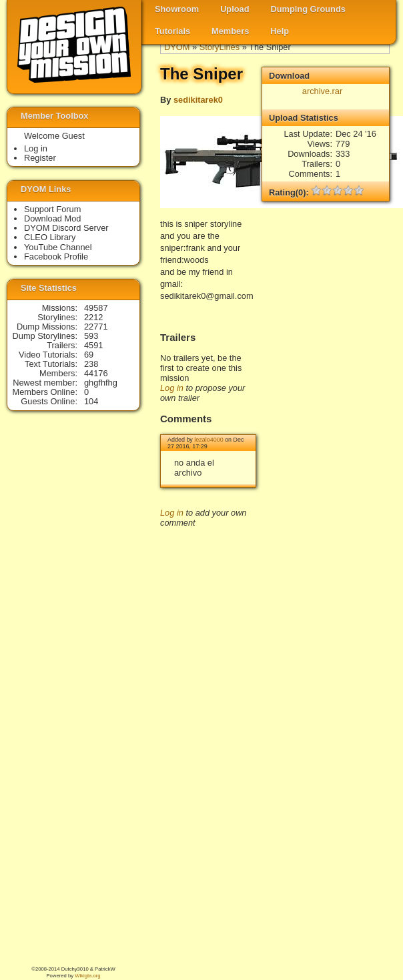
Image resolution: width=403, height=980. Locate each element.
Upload (235, 9)
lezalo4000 (209, 440)
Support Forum (52, 209)
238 (91, 364)
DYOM (177, 47)
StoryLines (220, 47)
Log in (172, 388)
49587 (96, 308)
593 (91, 336)
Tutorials (172, 31)
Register (40, 158)
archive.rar (322, 91)
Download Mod (52, 218)
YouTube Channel (58, 247)
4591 (93, 345)
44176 (96, 373)
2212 (93, 317)
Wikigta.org (87, 976)
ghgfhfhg (101, 383)
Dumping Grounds (308, 9)
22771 (96, 327)
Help (280, 31)
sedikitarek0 (198, 100)
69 (89, 355)
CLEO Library (50, 237)
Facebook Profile (56, 257)
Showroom (177, 9)
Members (230, 31)
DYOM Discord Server (66, 228)
